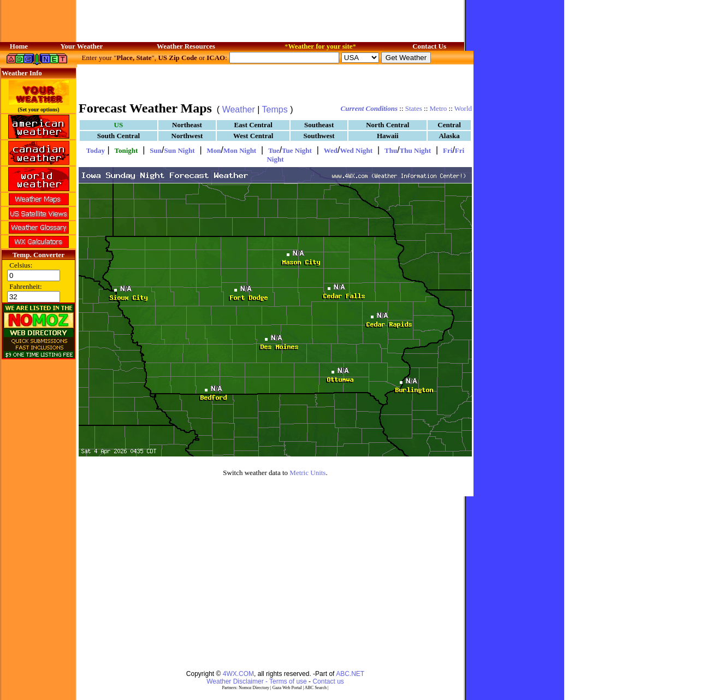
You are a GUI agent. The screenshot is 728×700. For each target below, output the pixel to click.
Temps (275, 109)
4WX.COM (238, 674)
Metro (439, 108)
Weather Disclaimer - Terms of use (257, 681)
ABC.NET (350, 674)
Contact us (328, 681)
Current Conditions (369, 108)
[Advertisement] (275, 82)
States (414, 108)
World (463, 108)
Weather (239, 109)
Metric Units (307, 473)
